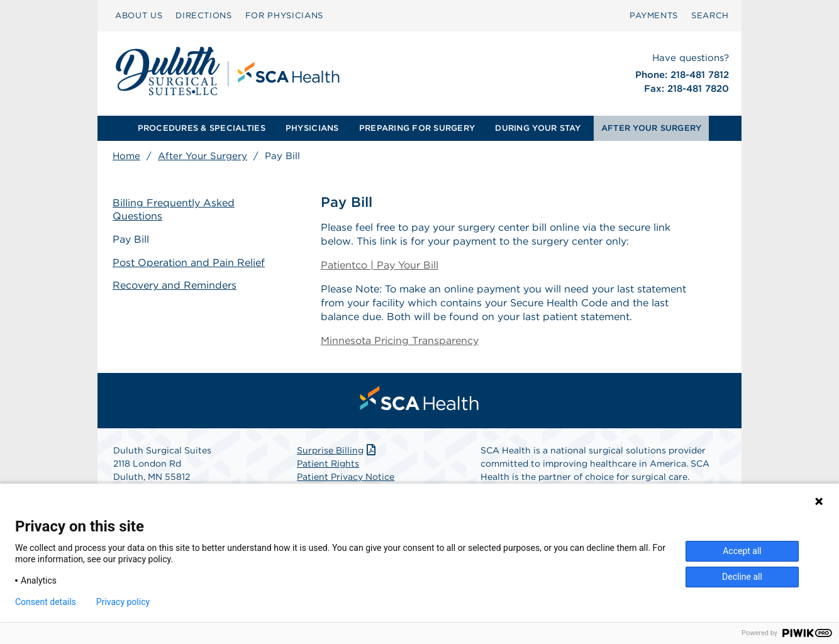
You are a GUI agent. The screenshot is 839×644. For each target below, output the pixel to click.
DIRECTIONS (204, 15)
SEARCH (710, 15)
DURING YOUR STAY (538, 128)
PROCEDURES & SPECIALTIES (202, 128)
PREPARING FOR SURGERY (417, 128)
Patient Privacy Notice (346, 477)
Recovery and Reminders (175, 285)
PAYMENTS (654, 15)
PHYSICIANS (312, 128)
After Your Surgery (203, 156)
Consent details (46, 602)
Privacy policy (123, 602)
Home (126, 156)
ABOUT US (139, 15)
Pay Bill (131, 239)
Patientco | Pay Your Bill (380, 265)
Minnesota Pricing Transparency (400, 341)
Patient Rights (328, 464)
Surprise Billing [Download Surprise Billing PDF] (337, 450)
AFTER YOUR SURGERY (652, 128)
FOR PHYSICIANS (284, 15)
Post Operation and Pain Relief (189, 263)
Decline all (742, 577)
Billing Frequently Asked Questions (174, 209)
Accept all (742, 551)
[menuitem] (139, 16)
